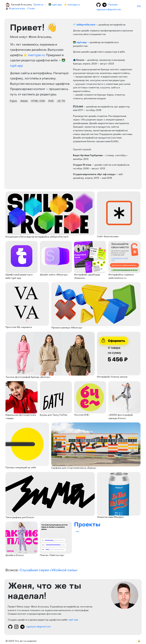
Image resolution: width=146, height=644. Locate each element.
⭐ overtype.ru (34, 55)
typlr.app (73, 620)
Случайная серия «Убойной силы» (48, 570)
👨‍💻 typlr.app (80, 43)
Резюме (113, 5)
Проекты (38, 5)
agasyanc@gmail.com (109, 10)
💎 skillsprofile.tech (84, 25)
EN (139, 6)
